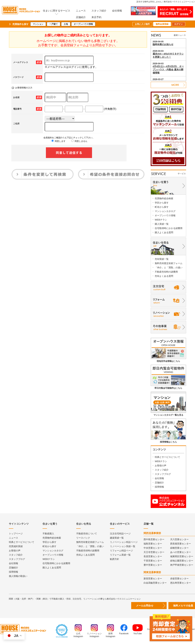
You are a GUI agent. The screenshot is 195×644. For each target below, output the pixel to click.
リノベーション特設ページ (124, 542)
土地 (66, 24)
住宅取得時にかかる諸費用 (169, 228)
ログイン (179, 24)
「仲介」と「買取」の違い (169, 268)
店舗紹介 (81, 17)
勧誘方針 (115, 559)
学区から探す (162, 203)
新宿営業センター (153, 579)
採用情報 (159, 487)
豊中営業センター (153, 565)
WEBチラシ (161, 220)
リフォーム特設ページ (121, 551)
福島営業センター (153, 544)
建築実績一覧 (117, 538)
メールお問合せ (145, 606)
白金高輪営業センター (155, 583)
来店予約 (96, 17)
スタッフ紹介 (99, 11)
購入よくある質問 (164, 232)
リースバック (83, 538)
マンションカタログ (165, 211)
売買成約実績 (16, 546)
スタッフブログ (163, 474)
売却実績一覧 (162, 259)
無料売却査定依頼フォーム (169, 263)
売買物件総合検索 (164, 198)
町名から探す (162, 207)
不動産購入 (48, 534)
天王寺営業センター (154, 552)
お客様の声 (161, 466)
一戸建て (54, 24)
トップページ (16, 534)
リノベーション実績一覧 (123, 546)
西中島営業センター (154, 539)
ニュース (81, 11)
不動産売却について (87, 534)
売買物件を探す (20, 24)
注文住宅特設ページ (120, 534)
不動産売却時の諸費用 (166, 272)
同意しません (79, 141)
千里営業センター (153, 561)
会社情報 (117, 11)
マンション (38, 24)
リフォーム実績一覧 (120, 555)
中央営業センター (153, 548)
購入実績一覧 (162, 224)
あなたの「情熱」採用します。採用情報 (175, 12)
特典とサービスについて (167, 457)
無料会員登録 (162, 24)
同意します (58, 141)
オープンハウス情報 (83, 24)
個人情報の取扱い (18, 576)
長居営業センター (153, 556)
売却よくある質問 (164, 276)
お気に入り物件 (142, 24)
